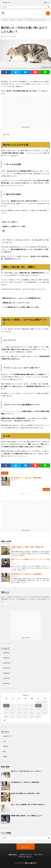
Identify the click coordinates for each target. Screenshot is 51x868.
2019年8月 (6, 673)
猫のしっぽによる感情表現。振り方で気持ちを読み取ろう (28, 804)
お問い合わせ (13, 855)
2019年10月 (7, 668)
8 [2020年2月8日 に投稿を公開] (38, 706)
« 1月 (4, 720)
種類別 (5, 757)
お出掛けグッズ (8, 736)
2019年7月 (6, 678)
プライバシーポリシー (26, 857)
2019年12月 (7, 663)
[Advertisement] (25, 111)
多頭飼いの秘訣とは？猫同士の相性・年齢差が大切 (27, 547)
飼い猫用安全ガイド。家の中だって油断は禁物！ (27, 478)
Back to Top (25, 847)
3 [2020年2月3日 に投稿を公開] (6, 706)
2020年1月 (6, 658)
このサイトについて (26, 855)
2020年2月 (6, 653)
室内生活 (14, 37)
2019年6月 (6, 683)
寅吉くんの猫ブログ (31, 863)
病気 (4, 751)
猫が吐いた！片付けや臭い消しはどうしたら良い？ (26, 771)
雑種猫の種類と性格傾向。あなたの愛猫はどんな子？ (27, 816)
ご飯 (4, 741)
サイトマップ (38, 855)
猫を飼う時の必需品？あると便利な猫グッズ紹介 (26, 793)
